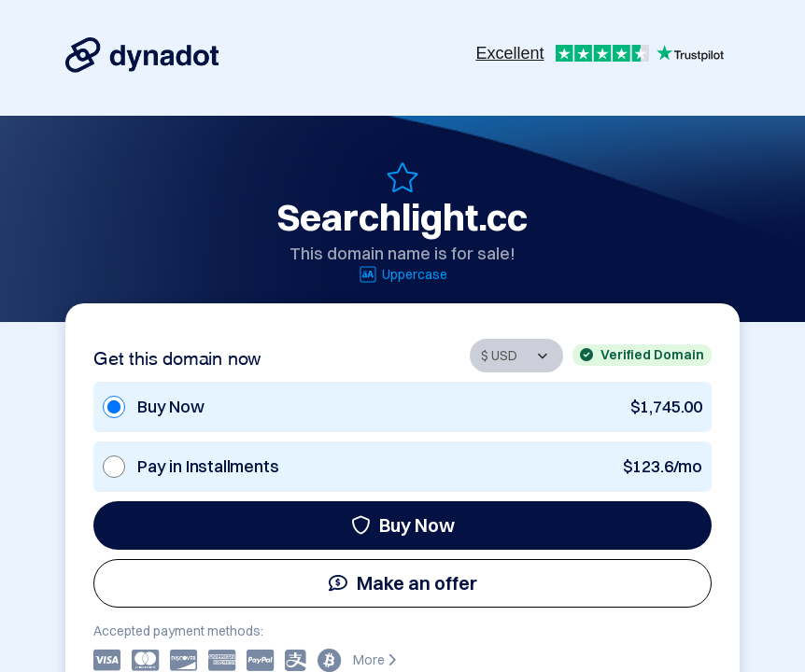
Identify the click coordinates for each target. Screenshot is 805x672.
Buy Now (403, 525)
